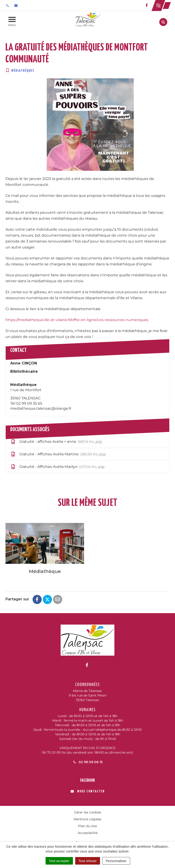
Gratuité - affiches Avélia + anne (56, 442)
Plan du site (87, 826)
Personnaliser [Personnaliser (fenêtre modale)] (116, 861)
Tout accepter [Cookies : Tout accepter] (59, 861)
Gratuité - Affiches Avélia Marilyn (57, 467)
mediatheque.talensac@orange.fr (41, 408)
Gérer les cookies (88, 812)
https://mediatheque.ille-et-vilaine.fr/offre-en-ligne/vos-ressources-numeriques (77, 320)
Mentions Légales (87, 819)
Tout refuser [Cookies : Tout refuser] (88, 861)
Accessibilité (88, 833)
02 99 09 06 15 (87, 762)
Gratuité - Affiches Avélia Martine (58, 454)
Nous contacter (88, 791)
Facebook (87, 780)
